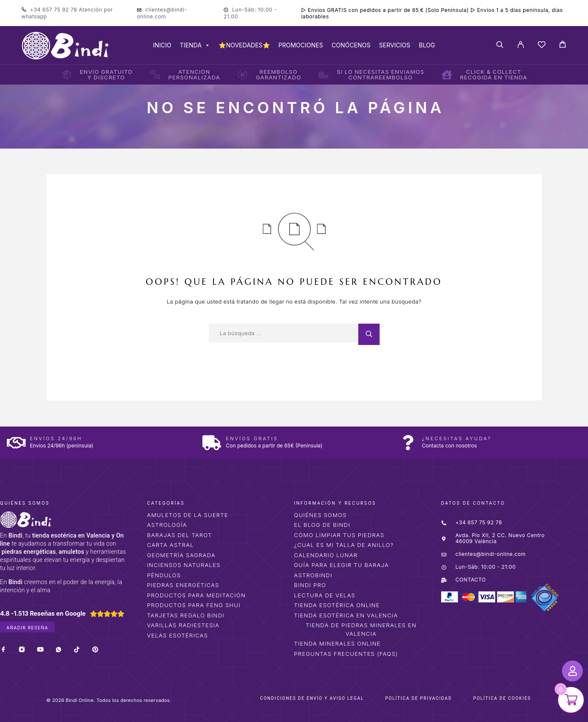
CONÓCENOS (351, 45)
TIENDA (195, 45)
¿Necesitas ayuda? (457, 438)
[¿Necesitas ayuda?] (408, 443)
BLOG (427, 45)
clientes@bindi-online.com (162, 13)
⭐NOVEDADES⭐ (244, 45)
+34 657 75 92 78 (55, 10)
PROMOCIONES (301, 45)
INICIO (162, 45)
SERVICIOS (395, 45)
